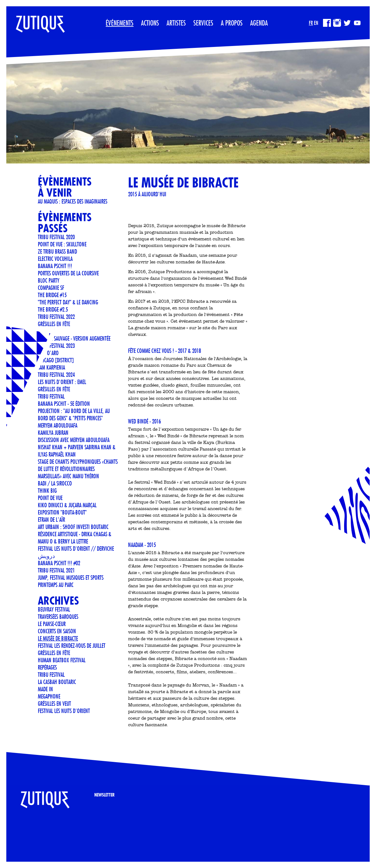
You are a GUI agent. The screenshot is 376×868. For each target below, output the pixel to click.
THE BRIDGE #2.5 (53, 309)
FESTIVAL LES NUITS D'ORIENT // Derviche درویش (76, 552)
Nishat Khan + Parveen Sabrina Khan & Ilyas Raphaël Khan (77, 451)
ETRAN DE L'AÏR (51, 520)
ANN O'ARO (48, 353)
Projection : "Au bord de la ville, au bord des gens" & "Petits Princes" (74, 414)
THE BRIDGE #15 (52, 295)
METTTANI (46, 331)
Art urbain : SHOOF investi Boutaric (73, 527)
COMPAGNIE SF (51, 288)
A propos (232, 23)
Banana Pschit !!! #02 (59, 563)
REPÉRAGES (47, 667)
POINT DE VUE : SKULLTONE (62, 244)
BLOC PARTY (49, 280)
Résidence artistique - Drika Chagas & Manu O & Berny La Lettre (75, 538)
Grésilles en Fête (54, 324)
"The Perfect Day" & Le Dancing (68, 302)
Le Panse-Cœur (52, 624)
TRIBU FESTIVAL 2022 (56, 317)
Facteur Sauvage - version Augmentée (74, 338)
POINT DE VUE (50, 498)
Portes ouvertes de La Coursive (68, 273)
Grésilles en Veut (54, 704)
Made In (45, 689)
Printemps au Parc (56, 585)
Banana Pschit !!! (55, 266)
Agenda (259, 23)
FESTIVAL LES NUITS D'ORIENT (64, 711)
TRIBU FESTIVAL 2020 (56, 237)
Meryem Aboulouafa (58, 425)
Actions (150, 23)
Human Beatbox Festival (62, 660)
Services (203, 23)
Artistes (176, 23)
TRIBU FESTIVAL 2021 (56, 570)
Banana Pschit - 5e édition (64, 404)
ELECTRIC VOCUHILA (55, 259)
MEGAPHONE (49, 696)
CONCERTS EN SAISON (57, 631)
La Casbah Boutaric (57, 682)
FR (311, 23)
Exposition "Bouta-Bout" (62, 512)
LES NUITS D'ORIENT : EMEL (62, 382)
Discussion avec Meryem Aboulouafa (74, 440)
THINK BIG (47, 491)
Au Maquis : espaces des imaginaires (73, 201)
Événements (120, 23)
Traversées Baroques (58, 617)
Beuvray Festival (54, 609)
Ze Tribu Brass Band (57, 251)
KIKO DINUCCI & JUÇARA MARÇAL (67, 505)
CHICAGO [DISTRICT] (56, 360)
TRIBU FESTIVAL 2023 (56, 346)
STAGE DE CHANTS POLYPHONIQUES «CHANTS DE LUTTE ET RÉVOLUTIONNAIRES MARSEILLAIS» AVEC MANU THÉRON (78, 469)
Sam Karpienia (51, 367)
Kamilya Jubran (53, 433)
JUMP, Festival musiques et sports (71, 578)
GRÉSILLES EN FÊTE (54, 389)
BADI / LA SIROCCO (55, 483)
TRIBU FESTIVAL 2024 (56, 375)
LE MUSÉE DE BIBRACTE (58, 638)
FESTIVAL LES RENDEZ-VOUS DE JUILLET (72, 646)
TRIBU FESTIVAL (51, 396)
